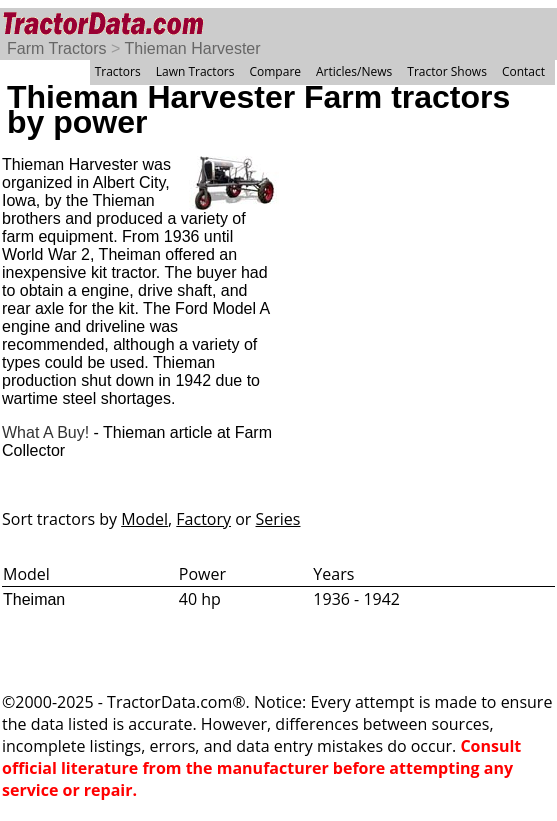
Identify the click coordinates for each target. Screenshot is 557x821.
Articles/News (354, 71)
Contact (523, 71)
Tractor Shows (447, 71)
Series (278, 519)
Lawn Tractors (195, 71)
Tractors (118, 71)
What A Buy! (45, 432)
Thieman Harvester (193, 48)
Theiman (34, 599)
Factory (203, 519)
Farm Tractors (57, 48)
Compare (275, 71)
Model (144, 519)
